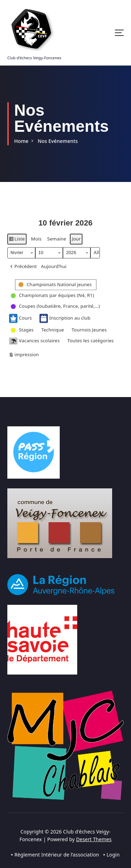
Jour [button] (76, 245)
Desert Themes (94, 839)
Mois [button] (36, 245)
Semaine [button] (57, 245)
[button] (23, 273)
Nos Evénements (58, 141)
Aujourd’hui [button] (54, 273)
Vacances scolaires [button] (34, 348)
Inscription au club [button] (65, 325)
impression (24, 362)
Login (113, 855)
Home (21, 141)
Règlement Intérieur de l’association (57, 855)
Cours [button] (20, 325)
